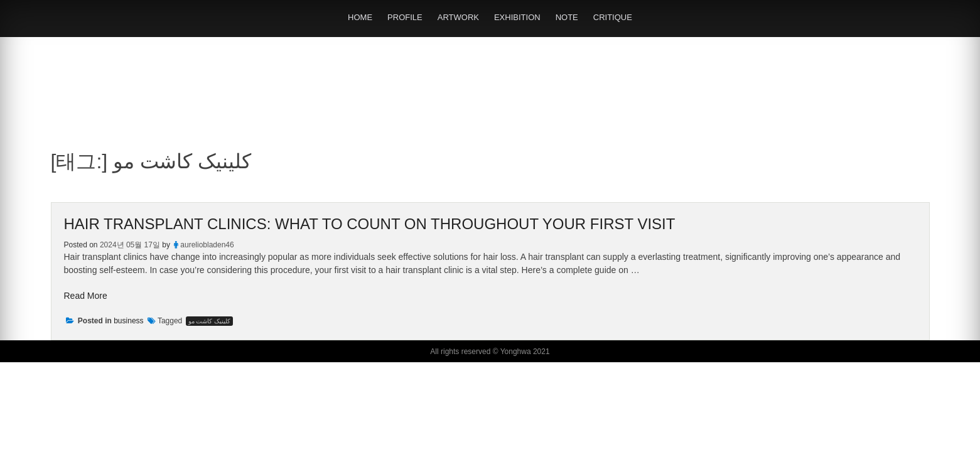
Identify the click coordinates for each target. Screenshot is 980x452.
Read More (86, 296)
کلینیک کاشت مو (210, 321)
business (128, 321)
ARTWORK (458, 17)
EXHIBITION (517, 17)
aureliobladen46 (207, 245)
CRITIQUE (613, 17)
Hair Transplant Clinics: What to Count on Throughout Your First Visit (370, 224)
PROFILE (405, 17)
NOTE (567, 17)
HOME (360, 17)
